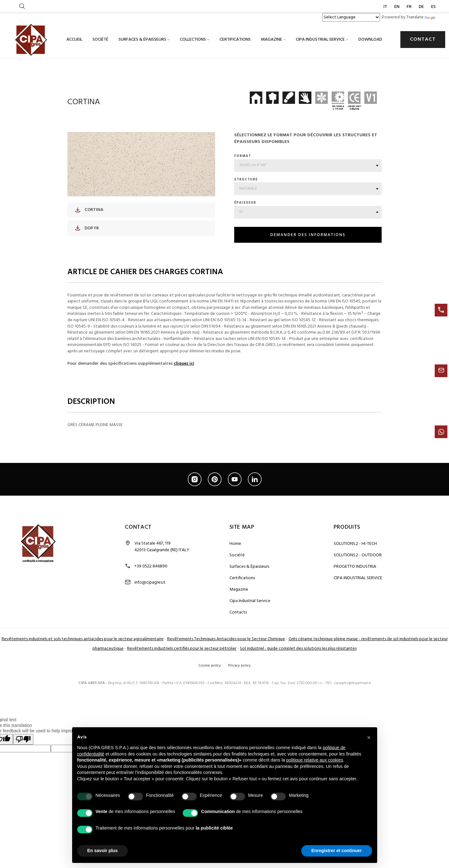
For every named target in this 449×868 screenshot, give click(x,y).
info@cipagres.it (150, 617)
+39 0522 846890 (151, 601)
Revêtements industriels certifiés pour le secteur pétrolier (182, 683)
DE (422, 7)
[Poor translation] (23, 774)
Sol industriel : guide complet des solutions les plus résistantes (298, 683)
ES (433, 7)
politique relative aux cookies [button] (315, 760)
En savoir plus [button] (103, 851)
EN (397, 7)
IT (386, 7)
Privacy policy (239, 700)
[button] (369, 737)
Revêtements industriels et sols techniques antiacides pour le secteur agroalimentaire (83, 673)
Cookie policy (210, 700)
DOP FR (87, 262)
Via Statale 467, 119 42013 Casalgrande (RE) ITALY (162, 581)
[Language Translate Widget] (351, 17)
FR (410, 7)
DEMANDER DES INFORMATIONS (308, 269)
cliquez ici (184, 398)
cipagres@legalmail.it (352, 717)
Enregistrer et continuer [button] (337, 851)
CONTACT (423, 39)
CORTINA (89, 244)
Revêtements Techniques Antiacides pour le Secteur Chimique (226, 673)
